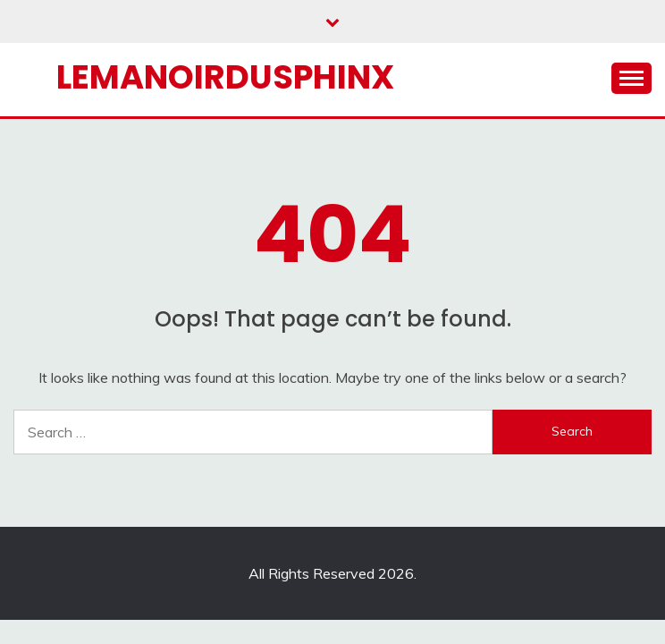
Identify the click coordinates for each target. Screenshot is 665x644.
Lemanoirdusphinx (225, 77)
